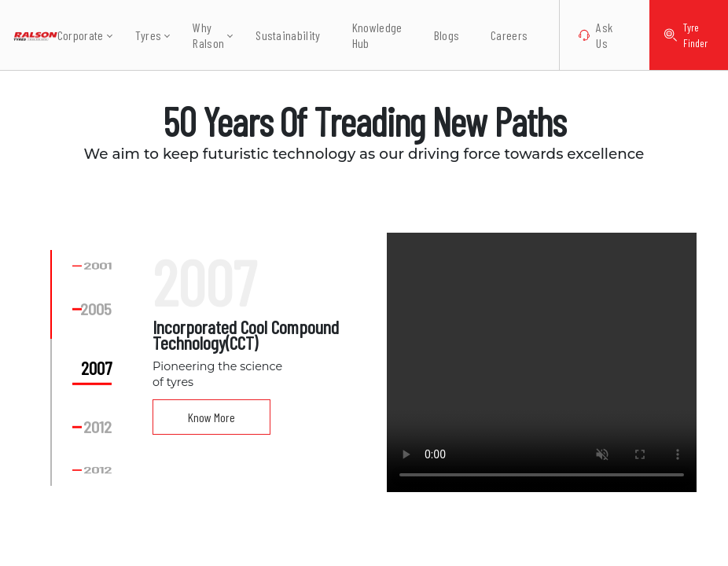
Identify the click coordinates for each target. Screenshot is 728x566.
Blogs (438, 35)
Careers (500, 35)
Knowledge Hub (368, 35)
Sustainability (279, 35)
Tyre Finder (681, 35)
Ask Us (587, 35)
